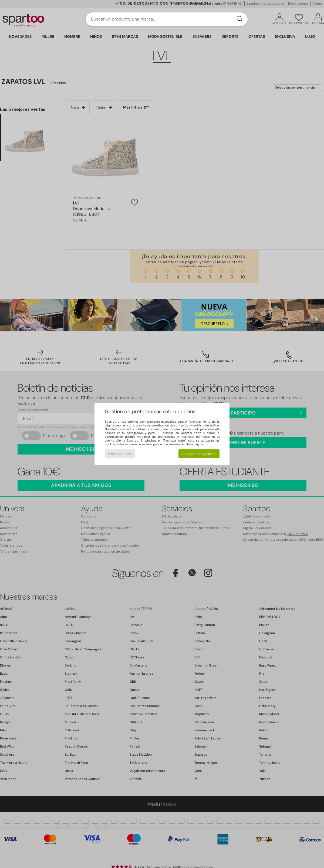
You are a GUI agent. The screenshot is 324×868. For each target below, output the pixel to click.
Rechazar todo (120, 454)
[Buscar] (239, 19)
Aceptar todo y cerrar (199, 454)
